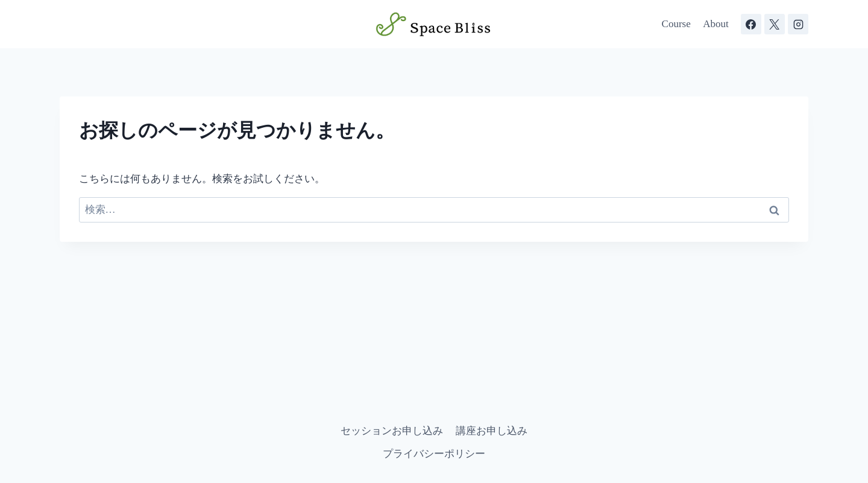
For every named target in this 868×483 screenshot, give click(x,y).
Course (676, 24)
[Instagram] (798, 24)
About (716, 24)
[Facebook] (751, 24)
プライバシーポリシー (434, 454)
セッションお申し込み (392, 431)
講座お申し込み (492, 431)
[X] (775, 24)
